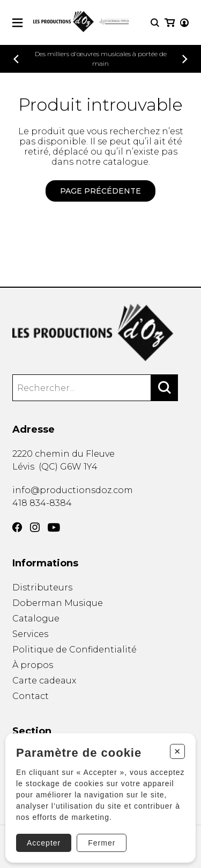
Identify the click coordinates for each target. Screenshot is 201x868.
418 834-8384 (42, 503)
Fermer (102, 843)
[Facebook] (17, 527)
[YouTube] (54, 528)
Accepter (44, 843)
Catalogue (36, 619)
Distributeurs (42, 587)
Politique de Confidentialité (75, 650)
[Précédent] (16, 59)
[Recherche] (155, 23)
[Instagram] (35, 527)
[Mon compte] (184, 23)
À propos (33, 665)
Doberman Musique (58, 603)
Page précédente (100, 191)
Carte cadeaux (44, 681)
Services (30, 634)
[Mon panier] (170, 23)
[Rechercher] (165, 388)
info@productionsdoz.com (73, 490)
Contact (31, 696)
